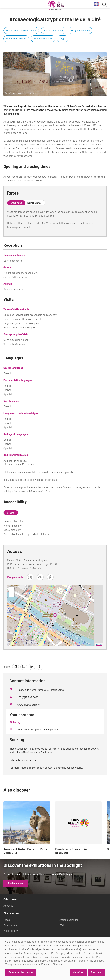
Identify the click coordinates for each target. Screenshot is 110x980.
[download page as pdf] (24, 667)
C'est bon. (96, 972)
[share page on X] (40, 667)
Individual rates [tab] (34, 203)
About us (8, 906)
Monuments (57, 9)
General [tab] (11, 513)
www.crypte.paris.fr (28, 705)
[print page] (16, 667)
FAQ (62, 925)
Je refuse (78, 972)
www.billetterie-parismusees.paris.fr (38, 729)
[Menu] (5, 4)
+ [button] (12, 589)
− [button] (12, 595)
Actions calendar (69, 920)
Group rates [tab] (16, 203)
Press (7, 920)
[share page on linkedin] (32, 667)
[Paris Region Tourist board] (56, 4)
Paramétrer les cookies (21, 972)
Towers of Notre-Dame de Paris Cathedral (25, 851)
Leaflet (99, 645)
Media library (11, 931)
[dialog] (55, 959)
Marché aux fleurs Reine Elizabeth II (72, 851)
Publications (10, 925)
